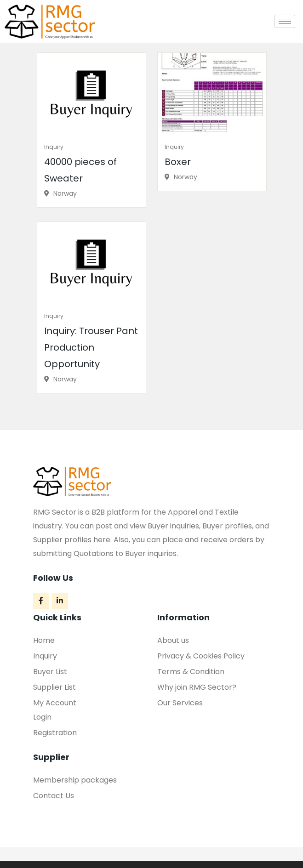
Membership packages (75, 780)
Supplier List (54, 687)
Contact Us (54, 796)
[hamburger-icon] (285, 21)
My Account (55, 703)
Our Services (180, 703)
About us (173, 640)
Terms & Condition (191, 672)
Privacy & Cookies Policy (201, 656)
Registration (55, 733)
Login (42, 717)
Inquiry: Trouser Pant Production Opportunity (91, 347)
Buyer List (50, 672)
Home (44, 640)
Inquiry (54, 147)
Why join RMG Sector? (197, 687)
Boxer (178, 162)
